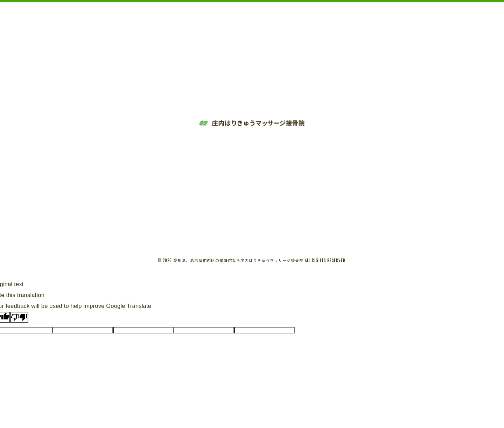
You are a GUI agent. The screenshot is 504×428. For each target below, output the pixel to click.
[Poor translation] (19, 317)
